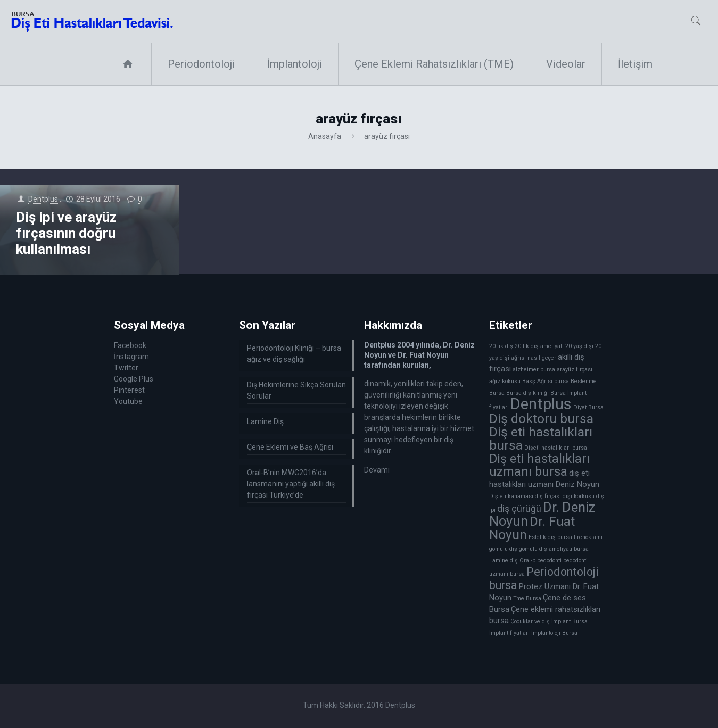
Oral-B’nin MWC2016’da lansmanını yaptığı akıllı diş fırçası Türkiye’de (291, 484)
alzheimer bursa (534, 370)
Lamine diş (504, 561)
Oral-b (527, 561)
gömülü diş (503, 549)
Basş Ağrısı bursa (546, 381)
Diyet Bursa (588, 407)
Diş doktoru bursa (541, 419)
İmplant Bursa (570, 621)
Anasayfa (325, 136)
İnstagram (131, 357)
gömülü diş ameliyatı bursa (554, 549)
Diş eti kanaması (511, 496)
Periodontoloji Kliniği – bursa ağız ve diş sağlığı (294, 354)
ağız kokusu (505, 381)
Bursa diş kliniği (527, 393)
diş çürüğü (519, 509)
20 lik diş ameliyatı (539, 346)
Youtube (128, 401)
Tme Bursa (527, 598)
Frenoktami (588, 537)
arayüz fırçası (575, 370)
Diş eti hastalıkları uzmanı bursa (539, 465)
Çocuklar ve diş (530, 621)
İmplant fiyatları (509, 633)
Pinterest (129, 390)
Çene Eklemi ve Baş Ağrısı (290, 447)
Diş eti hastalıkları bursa (541, 439)
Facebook (130, 345)
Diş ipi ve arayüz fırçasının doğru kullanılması (66, 233)
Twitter (126, 368)
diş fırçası (548, 496)
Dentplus (43, 199)
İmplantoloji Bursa (554, 633)
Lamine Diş (265, 421)
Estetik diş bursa (550, 537)
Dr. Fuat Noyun (532, 528)
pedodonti (549, 561)
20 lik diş (501, 346)
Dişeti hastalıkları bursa (556, 448)
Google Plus (134, 379)
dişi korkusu (579, 496)
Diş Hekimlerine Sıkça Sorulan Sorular (296, 390)
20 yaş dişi (579, 346)
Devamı (377, 470)
